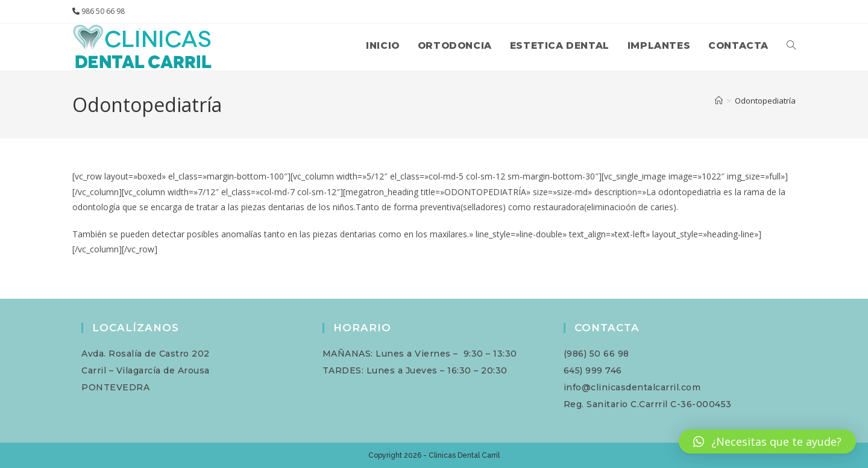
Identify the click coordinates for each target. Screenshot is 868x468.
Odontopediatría (765, 101)
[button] (767, 441)
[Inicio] (719, 101)
